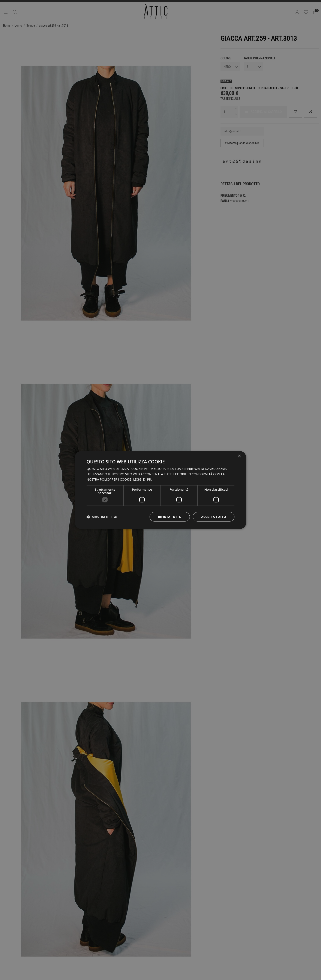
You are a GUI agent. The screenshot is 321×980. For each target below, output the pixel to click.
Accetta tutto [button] (214, 516)
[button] (104, 517)
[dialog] (160, 490)
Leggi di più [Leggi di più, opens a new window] (143, 479)
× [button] (239, 456)
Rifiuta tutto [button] (170, 516)
